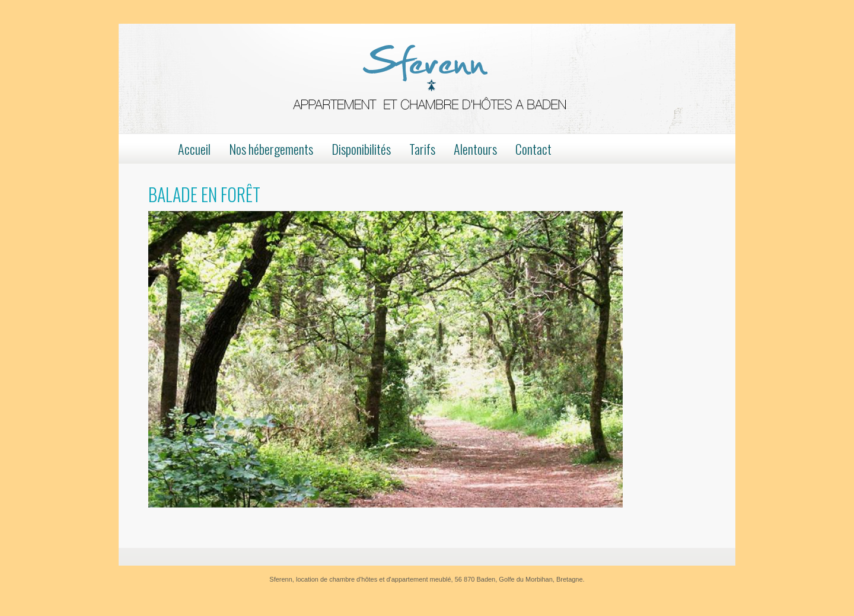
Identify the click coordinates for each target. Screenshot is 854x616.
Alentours (475, 149)
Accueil (194, 149)
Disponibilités (361, 149)
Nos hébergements (271, 149)
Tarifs (422, 149)
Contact (533, 149)
